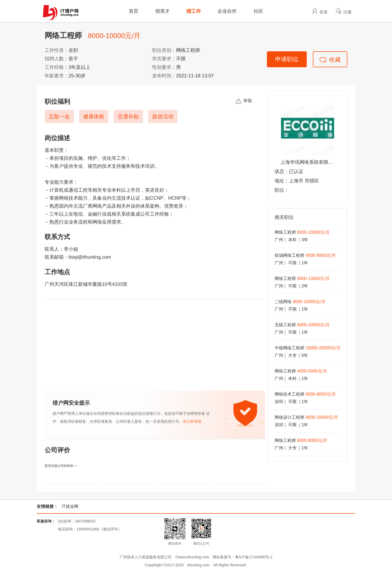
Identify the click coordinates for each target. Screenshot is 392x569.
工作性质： (57, 50)
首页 (134, 11)
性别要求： (164, 67)
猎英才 (163, 11)
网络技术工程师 (289, 394)
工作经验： (57, 67)
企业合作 (227, 11)
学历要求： (164, 59)
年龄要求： (57, 76)
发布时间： (164, 76)
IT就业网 (70, 506)
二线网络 (283, 302)
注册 (347, 12)
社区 (258, 11)
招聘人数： (57, 59)
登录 (323, 12)
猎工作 (194, 11)
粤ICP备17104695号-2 (254, 557)
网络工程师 (285, 232)
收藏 (330, 60)
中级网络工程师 (289, 348)
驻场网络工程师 (289, 255)
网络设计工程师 (289, 417)
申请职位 (287, 59)
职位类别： (164, 50)
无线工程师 (285, 325)
